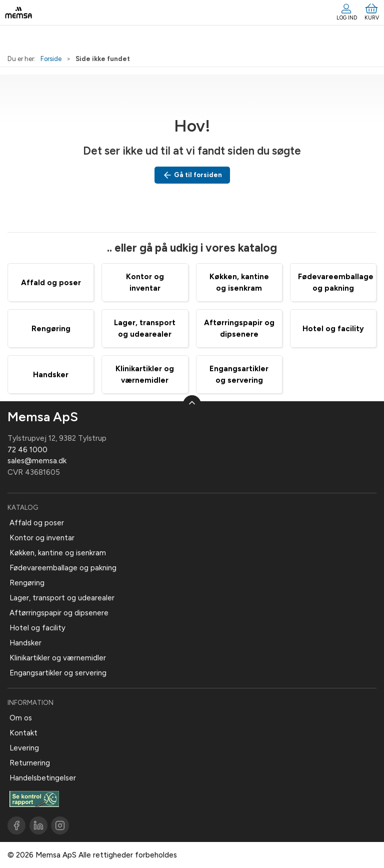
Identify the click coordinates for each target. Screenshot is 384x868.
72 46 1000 (27, 450)
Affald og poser (51, 283)
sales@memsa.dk (37, 461)
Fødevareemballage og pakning (63, 568)
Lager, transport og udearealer (62, 598)
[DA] (18, 13)
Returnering (30, 763)
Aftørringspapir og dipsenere (59, 613)
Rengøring (51, 329)
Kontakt (23, 733)
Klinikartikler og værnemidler (58, 658)
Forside (51, 59)
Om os (21, 718)
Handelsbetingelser (43, 778)
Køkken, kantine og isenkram (58, 553)
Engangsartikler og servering (58, 673)
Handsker (51, 375)
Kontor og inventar (42, 538)
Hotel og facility (333, 329)
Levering (24, 748)
